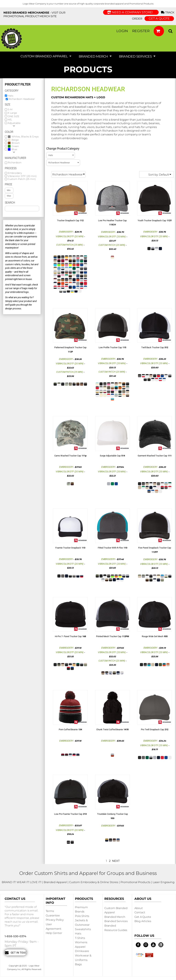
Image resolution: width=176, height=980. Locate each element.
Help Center (54, 933)
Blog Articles (143, 921)
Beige (15, 140)
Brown (16, 143)
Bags (78, 964)
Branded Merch (115, 917)
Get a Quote (143, 917)
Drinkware (82, 951)
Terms (50, 911)
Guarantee (53, 915)
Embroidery (15, 173)
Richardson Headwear (22, 99)
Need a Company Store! (131, 12)
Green (15, 146)
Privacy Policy (55, 920)
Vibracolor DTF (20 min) (22, 176)
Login (122, 31)
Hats (10, 96)
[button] (159, 31)
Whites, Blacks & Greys (25, 137)
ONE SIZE (13, 116)
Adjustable (14, 123)
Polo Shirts (82, 916)
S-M (10, 109)
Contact (140, 912)
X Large (12, 113)
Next (116, 861)
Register (141, 31)
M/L (10, 120)
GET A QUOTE (159, 19)
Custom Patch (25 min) (22, 179)
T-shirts (80, 938)
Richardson (15, 163)
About (139, 908)
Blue (14, 149)
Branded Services (116, 921)
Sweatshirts (83, 929)
